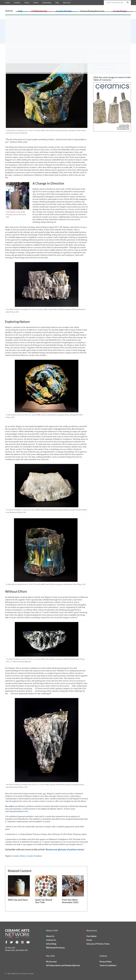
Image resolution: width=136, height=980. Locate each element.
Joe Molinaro (14, 29)
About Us (50, 936)
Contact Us (51, 940)
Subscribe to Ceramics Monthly (112, 51)
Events (36, 2)
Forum (27, 2)
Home (7, 2)
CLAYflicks (121, 10)
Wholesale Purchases (55, 948)
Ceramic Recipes (109, 10)
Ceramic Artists (19, 856)
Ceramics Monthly (69, 10)
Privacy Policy (106, 962)
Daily (42, 10)
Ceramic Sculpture (34, 856)
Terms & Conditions (108, 965)
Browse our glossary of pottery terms (65, 849)
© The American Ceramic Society (19, 974)
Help (57, 2)
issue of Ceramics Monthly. (29, 35)
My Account (98, 61)
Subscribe (67, 2)
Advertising (47, 2)
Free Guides (92, 936)
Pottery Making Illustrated (89, 10)
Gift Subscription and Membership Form (63, 965)
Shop (128, 10)
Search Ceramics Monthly (104, 69)
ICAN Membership (52, 10)
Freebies (17, 2)
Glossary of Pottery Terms (98, 944)
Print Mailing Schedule (103, 65)
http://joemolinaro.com (18, 811)
